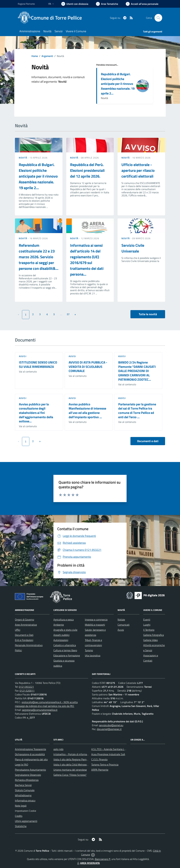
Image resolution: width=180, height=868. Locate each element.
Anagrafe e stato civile (65, 630)
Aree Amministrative (26, 625)
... (61, 314)
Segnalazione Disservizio (28, 775)
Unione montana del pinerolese (70, 770)
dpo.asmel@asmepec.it (109, 729)
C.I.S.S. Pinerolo (99, 759)
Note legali (21, 806)
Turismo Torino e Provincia (105, 765)
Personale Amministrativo (29, 645)
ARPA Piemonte (100, 770)
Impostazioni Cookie (26, 811)
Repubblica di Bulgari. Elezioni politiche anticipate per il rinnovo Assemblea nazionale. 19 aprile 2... (118, 84)
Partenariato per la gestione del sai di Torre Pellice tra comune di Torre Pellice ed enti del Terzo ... (137, 411)
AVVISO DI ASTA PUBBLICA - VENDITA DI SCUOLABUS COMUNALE (88, 367)
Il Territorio (149, 630)
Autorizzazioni (61, 640)
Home (35, 56)
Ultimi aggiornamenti (26, 821)
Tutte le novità (148, 314)
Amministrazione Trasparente (30, 749)
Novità (23, 158)
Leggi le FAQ (22, 765)
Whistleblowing (23, 795)
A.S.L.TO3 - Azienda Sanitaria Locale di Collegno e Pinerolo (122, 749)
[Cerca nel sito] (158, 18)
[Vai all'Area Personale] (142, 4)
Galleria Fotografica (154, 635)
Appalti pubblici (61, 635)
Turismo (89, 650)
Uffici (18, 630)
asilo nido (58, 749)
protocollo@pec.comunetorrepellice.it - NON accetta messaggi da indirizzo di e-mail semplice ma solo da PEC (46, 704)
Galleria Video (150, 640)
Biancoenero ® (103, 859)
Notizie (121, 620)
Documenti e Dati (24, 635)
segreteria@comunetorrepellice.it (40, 710)
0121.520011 (27, 691)
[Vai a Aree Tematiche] (107, 4)
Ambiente (59, 625)
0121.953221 (26, 687)
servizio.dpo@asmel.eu (111, 725)
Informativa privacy (25, 800)
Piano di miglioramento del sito (31, 759)
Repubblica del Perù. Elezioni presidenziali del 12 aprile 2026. (87, 170)
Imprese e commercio (96, 620)
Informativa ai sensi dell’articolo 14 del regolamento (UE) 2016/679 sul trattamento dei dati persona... (87, 260)
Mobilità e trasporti (95, 625)
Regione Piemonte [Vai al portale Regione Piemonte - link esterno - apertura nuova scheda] (26, 4)
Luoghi (147, 625)
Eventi (147, 620)
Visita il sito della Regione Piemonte (72, 759)
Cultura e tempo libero (65, 650)
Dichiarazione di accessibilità (30, 754)
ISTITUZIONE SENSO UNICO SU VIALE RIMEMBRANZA (38, 364)
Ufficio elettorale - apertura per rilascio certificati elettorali (138, 170)
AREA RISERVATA (88, 863)
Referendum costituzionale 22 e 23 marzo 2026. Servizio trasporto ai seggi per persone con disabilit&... (39, 257)
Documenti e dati (148, 441)
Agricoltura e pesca (64, 620)
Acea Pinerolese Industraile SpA (108, 754)
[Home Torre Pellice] (52, 18)
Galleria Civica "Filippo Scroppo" (70, 775)
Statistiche (21, 826)
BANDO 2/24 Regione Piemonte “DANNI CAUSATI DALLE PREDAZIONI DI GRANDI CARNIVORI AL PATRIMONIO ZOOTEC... (137, 371)
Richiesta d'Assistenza (27, 780)
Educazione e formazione (67, 655)
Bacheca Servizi (23, 785)
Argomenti (47, 56)
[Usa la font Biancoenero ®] (75, 4)
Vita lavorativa (93, 655)
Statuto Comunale (25, 790)
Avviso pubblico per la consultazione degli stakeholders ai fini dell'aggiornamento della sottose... (36, 413)
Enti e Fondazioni (24, 640)
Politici (18, 650)
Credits (19, 816)
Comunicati (124, 625)
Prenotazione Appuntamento (30, 770)
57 (68, 314)
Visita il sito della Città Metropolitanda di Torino (78, 765)
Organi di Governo (24, 620)
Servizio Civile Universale (133, 248)
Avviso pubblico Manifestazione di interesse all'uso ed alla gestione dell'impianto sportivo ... (87, 411)
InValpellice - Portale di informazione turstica (77, 754)
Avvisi (23, 356)
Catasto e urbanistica (65, 645)
